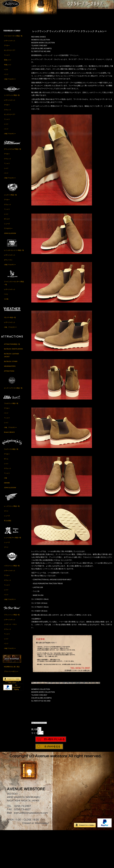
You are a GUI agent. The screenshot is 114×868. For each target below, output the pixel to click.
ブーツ (6, 548)
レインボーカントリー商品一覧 (14, 288)
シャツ (6, 161)
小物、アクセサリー (10, 364)
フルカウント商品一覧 (11, 441)
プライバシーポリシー (11, 709)
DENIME (7, 520)
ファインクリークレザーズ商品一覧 (14, 320)
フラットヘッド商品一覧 (12, 652)
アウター (7, 83)
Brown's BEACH (9, 470)
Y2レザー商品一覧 (10, 355)
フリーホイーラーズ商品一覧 (13, 73)
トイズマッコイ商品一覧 (12, 133)
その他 (6, 336)
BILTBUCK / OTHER (11, 399)
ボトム (6, 496)
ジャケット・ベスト (10, 662)
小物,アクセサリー (10, 116)
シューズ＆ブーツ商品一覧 (13, 575)
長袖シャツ (8, 97)
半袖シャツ (8, 102)
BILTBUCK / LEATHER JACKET (11, 393)
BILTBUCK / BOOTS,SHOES (13, 386)
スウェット (8, 147)
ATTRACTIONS (9, 408)
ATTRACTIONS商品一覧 (12, 381)
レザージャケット (10, 78)
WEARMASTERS (10, 404)
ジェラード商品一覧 (10, 232)
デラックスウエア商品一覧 (13, 186)
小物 (5, 515)
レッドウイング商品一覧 (12, 543)
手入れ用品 (8, 558)
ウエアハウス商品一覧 (11, 487)
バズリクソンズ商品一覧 (12, 603)
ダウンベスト (8, 297)
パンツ (6, 112)
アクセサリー (8, 266)
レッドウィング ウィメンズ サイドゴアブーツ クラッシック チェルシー (70, 69)
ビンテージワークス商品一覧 (13, 425)
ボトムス (7, 256)
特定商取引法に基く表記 (12, 704)
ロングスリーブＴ (10, 88)
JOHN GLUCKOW (10, 271)
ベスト (6, 107)
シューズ (7, 261)
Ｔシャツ (7, 92)
